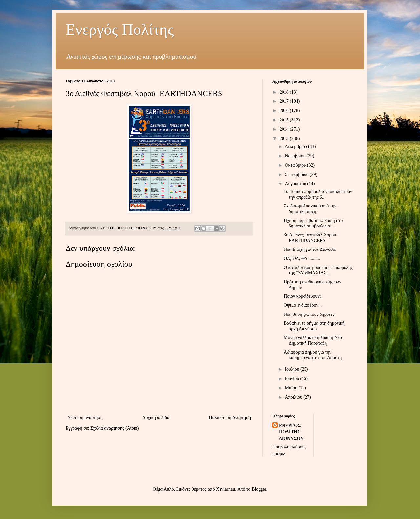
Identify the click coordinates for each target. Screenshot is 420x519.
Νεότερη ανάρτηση (85, 417)
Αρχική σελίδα (156, 417)
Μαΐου (292, 388)
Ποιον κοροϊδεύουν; (302, 296)
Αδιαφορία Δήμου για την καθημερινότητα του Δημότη (313, 355)
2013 (285, 138)
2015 (285, 120)
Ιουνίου (292, 379)
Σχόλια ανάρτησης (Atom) (115, 428)
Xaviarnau (225, 489)
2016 (285, 110)
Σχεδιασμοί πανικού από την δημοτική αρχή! (310, 209)
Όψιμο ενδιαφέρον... (303, 305)
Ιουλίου (293, 369)
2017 (285, 101)
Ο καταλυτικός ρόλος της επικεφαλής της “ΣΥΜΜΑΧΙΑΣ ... (318, 270)
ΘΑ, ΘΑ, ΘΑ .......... (302, 259)
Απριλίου (294, 397)
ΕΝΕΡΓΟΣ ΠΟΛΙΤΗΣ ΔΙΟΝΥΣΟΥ (291, 432)
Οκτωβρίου (296, 165)
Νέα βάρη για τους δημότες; (310, 314)
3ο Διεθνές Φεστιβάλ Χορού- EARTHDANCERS (311, 238)
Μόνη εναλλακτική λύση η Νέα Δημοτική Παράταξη (313, 340)
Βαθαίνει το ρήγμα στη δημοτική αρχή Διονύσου (314, 326)
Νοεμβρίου (296, 156)
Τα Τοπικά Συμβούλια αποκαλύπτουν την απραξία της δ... (318, 194)
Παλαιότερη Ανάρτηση (230, 417)
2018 (285, 92)
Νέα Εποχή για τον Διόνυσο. (310, 249)
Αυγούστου (296, 184)
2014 (285, 129)
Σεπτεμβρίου (297, 174)
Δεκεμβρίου (296, 147)
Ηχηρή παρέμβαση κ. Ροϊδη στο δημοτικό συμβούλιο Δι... (313, 223)
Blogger (259, 489)
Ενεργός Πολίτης (120, 29)
